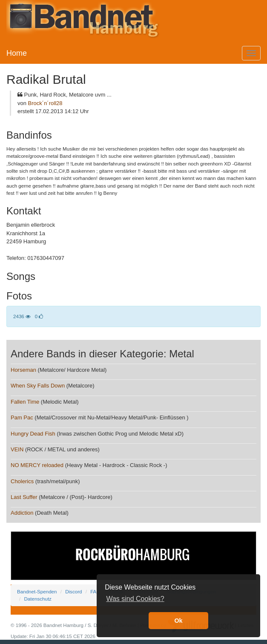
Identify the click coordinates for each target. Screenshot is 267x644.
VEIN (17, 449)
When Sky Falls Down (38, 386)
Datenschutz (37, 599)
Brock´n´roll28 (45, 103)
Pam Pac (22, 417)
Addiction (22, 513)
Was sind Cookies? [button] (135, 599)
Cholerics (22, 481)
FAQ (95, 591)
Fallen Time (25, 402)
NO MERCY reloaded (37, 465)
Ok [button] (178, 621)
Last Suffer (24, 497)
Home (17, 53)
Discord (73, 591)
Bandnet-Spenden (37, 591)
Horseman (23, 370)
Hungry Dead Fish (33, 434)
